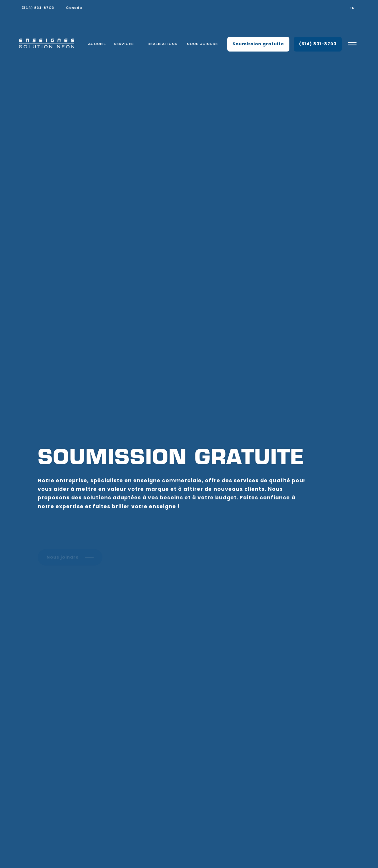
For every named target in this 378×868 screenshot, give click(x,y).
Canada (74, 8)
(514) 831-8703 (38, 8)
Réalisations (163, 44)
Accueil (97, 44)
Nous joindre (202, 44)
